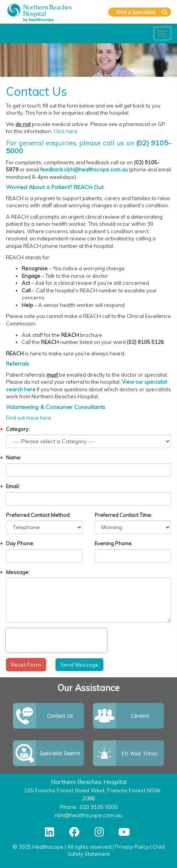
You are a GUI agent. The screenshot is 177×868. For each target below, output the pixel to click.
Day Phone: (20, 543)
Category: (18, 429)
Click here (66, 131)
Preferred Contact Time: (123, 515)
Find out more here (29, 418)
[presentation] (56, 640)
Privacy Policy (132, 847)
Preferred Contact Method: (38, 515)
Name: (14, 457)
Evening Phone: (114, 543)
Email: (13, 486)
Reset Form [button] (26, 665)
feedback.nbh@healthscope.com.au (84, 169)
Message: (18, 572)
